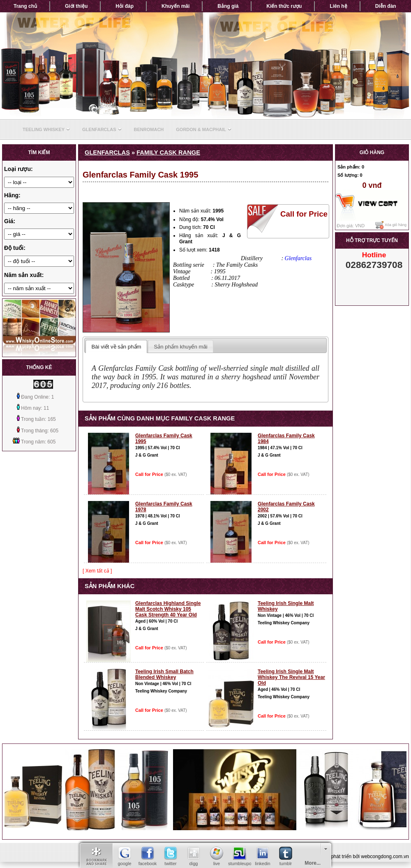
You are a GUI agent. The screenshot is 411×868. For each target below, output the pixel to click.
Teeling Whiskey (46, 129)
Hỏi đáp (125, 6)
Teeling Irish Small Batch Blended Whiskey (164, 674)
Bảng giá (228, 6)
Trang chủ (25, 6)
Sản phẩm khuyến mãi (181, 347)
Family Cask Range (168, 152)
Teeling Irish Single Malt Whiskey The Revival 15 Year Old (291, 677)
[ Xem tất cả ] (97, 571)
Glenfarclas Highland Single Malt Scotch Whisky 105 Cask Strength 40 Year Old (168, 609)
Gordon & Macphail (204, 129)
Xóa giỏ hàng (391, 225)
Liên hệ (338, 6)
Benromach (149, 129)
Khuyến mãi (175, 6)
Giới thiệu (76, 6)
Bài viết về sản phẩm (116, 347)
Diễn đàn (386, 6)
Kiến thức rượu (284, 6)
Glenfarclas (102, 129)
